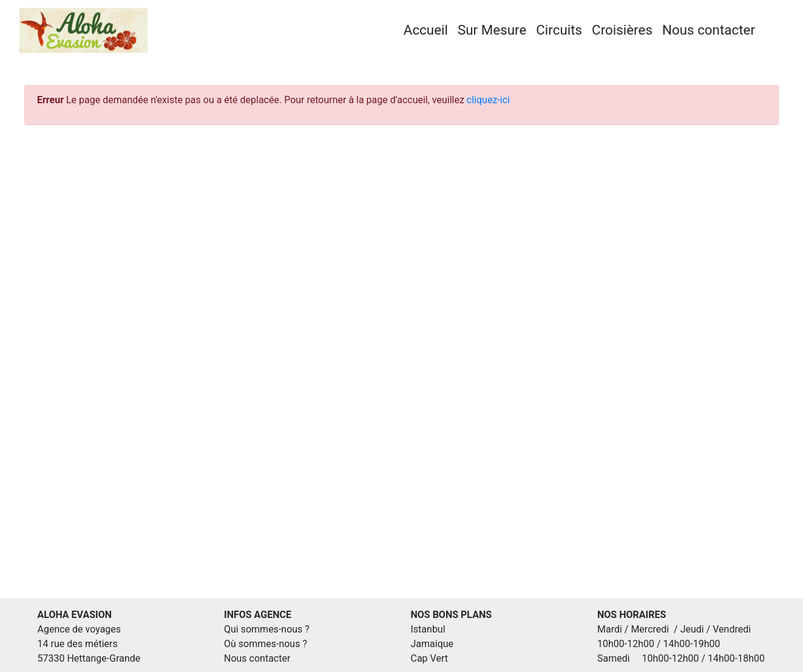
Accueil (426, 30)
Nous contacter (709, 30)
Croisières (622, 30)
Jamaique (432, 644)
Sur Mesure (492, 30)
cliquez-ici (488, 100)
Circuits (559, 30)
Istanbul (428, 629)
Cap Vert (429, 658)
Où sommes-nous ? (266, 644)
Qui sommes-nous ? (267, 629)
